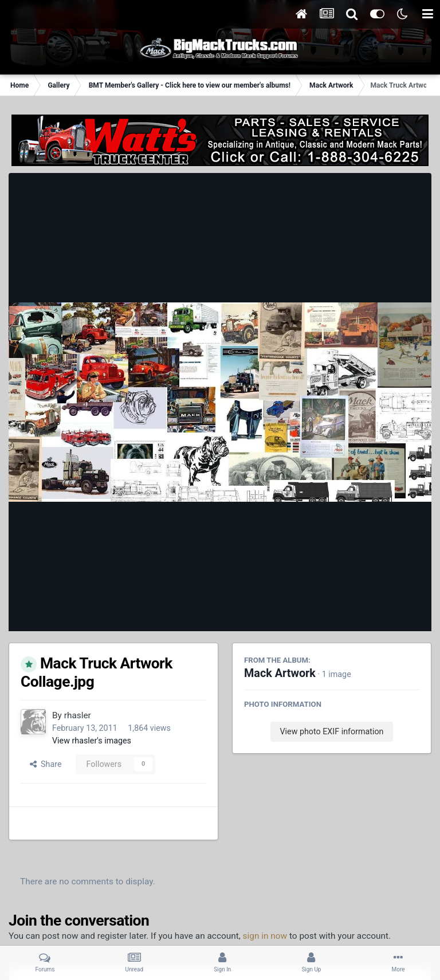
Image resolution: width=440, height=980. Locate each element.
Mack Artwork (280, 673)
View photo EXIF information (331, 731)
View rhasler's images (92, 741)
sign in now (265, 936)
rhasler (78, 715)
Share (46, 764)
